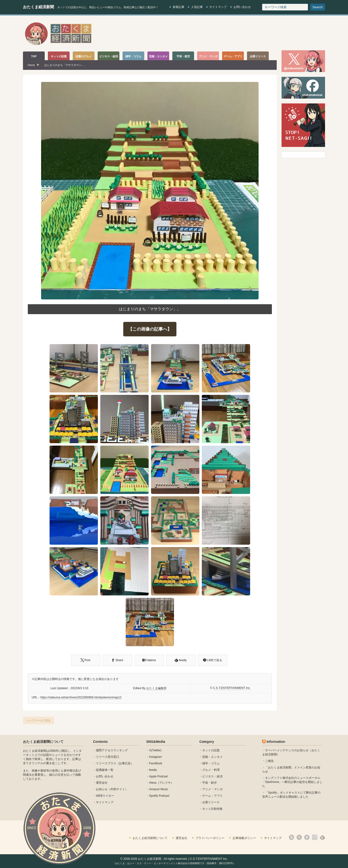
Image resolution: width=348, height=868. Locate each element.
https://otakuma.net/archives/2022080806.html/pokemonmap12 (81, 697)
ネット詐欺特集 (212, 809)
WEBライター (105, 796)
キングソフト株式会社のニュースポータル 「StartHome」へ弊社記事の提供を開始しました (292, 782)
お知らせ (102, 789)
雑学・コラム (211, 763)
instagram (156, 757)
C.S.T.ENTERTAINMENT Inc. (232, 688)
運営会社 (102, 783)
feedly (153, 770)
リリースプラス (106, 763)
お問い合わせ (242, 7)
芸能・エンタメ (212, 757)
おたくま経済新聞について (43, 742)
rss (291, 837)
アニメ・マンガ (212, 789)
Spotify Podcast (159, 796)
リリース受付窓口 (108, 757)
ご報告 (269, 761)
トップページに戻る (39, 720)
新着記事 (179, 7)
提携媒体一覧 (105, 770)
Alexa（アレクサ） (161, 783)
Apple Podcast (158, 776)
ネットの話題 (211, 750)
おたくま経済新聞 (38, 7)
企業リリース (211, 802)
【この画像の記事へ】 (150, 329)
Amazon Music (159, 789)
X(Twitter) (155, 750)
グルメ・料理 (211, 770)
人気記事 (197, 7)
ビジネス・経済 (212, 776)
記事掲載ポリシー (244, 838)
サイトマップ (218, 7)
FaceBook (156, 763)
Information (276, 742)
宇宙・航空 (210, 783)
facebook (307, 837)
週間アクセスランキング (112, 750)
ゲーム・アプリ (212, 796)
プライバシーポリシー (210, 838)
